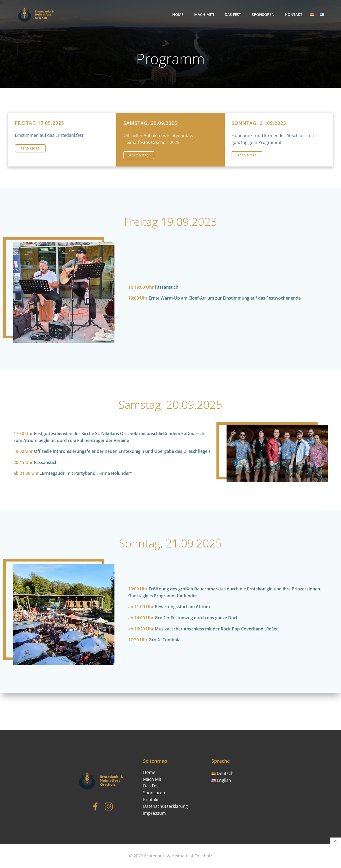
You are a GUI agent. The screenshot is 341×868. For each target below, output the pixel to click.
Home (179, 14)
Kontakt (295, 14)
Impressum (156, 809)
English (222, 777)
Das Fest (234, 14)
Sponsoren (264, 14)
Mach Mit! (205, 14)
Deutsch (223, 770)
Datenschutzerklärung (167, 803)
